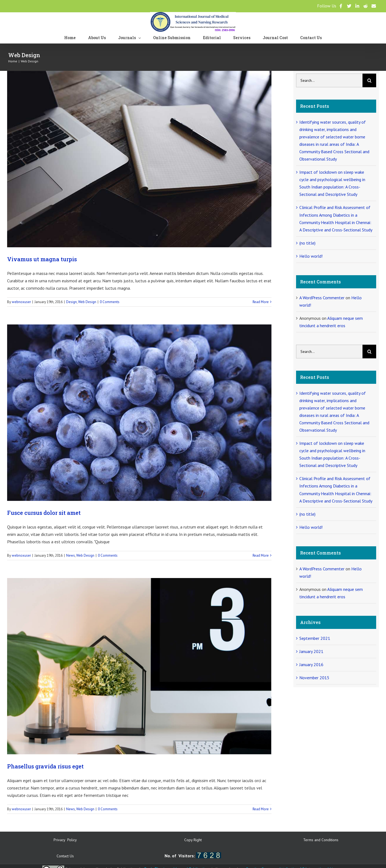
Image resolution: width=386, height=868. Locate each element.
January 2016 (311, 664)
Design (71, 302)
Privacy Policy (65, 840)
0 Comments (110, 302)
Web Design (87, 302)
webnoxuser (21, 302)
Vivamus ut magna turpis (42, 259)
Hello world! (311, 256)
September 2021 (315, 638)
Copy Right (193, 840)
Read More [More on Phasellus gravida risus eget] (261, 809)
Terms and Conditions (321, 840)
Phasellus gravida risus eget (45, 766)
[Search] (369, 80)
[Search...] (329, 80)
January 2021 (311, 651)
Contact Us (65, 856)
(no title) (307, 243)
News (71, 555)
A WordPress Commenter (322, 298)
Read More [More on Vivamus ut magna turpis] (261, 302)
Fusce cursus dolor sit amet (44, 513)
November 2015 (314, 678)
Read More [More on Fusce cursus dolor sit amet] (261, 555)
